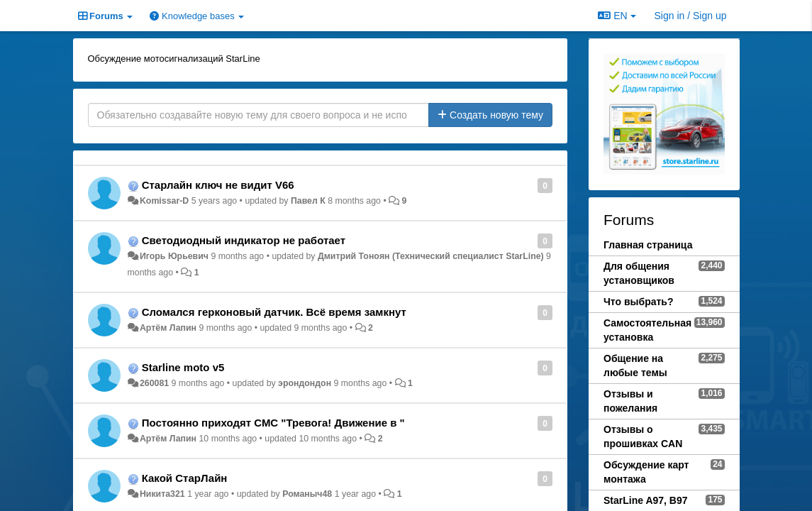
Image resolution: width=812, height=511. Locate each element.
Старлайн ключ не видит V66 (218, 185)
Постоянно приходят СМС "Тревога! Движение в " (273, 423)
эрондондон (305, 383)
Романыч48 (307, 494)
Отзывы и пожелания (630, 401)
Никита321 (162, 494)
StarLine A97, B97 (646, 500)
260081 (154, 383)
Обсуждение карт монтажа (646, 472)
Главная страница (648, 245)
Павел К (308, 201)
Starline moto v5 (183, 367)
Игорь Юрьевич (174, 256)
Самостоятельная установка (647, 330)
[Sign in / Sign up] (691, 16)
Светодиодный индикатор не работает (244, 240)
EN (617, 16)
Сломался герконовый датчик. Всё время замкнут (274, 312)
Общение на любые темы (635, 366)
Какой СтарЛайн (185, 478)
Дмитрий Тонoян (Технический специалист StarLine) (431, 256)
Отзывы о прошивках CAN (643, 436)
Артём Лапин (168, 328)
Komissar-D (164, 201)
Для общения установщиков (639, 273)
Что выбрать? (639, 302)
